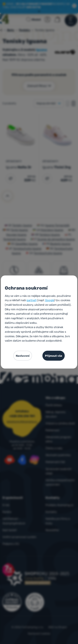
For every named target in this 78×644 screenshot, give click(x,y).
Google (50, 300)
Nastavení (23, 356)
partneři (32, 300)
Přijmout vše (54, 356)
